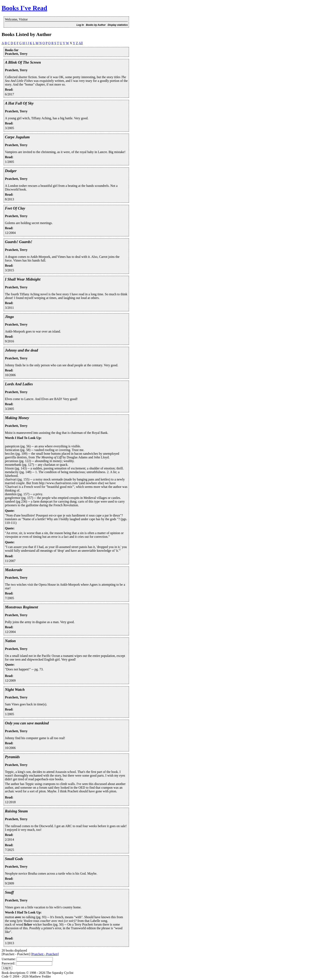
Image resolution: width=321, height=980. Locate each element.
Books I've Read (24, 8)
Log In (80, 25)
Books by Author (96, 25)
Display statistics (118, 25)
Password (8, 963)
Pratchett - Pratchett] (45, 954)
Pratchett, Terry (16, 70)
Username (8, 959)
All (81, 43)
